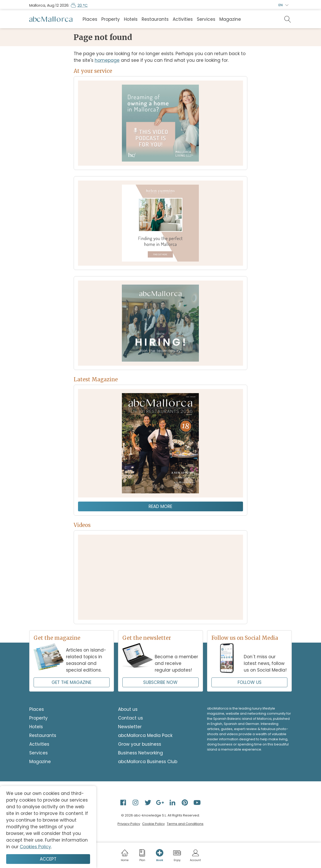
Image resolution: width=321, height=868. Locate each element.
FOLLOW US (250, 682)
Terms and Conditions (185, 824)
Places (90, 19)
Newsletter (130, 727)
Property (111, 19)
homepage (107, 60)
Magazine (230, 19)
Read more (160, 506)
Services (206, 19)
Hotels (131, 19)
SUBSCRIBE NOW (160, 682)
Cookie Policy (153, 824)
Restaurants (155, 19)
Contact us (130, 718)
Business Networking (140, 753)
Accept (48, 859)
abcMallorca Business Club (148, 762)
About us (128, 709)
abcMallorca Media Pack (145, 735)
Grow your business (140, 744)
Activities (183, 19)
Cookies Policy (35, 847)
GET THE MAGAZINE (71, 682)
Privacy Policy (129, 824)
